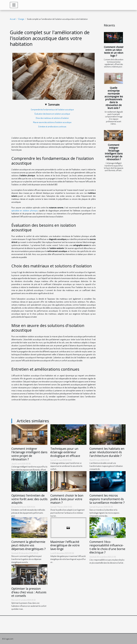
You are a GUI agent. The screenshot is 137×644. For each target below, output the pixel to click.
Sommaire (54, 104)
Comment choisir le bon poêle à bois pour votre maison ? (67, 499)
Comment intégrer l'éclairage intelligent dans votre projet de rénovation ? (114, 152)
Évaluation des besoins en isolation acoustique (52, 114)
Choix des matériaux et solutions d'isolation (52, 118)
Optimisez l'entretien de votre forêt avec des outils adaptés (29, 499)
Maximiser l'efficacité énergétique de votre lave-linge (65, 545)
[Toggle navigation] (14, 5)
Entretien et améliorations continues (52, 127)
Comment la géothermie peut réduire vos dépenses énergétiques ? (29, 545)
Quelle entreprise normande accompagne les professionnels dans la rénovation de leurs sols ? (114, 98)
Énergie (21, 19)
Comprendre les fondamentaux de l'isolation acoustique (52, 110)
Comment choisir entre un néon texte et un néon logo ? (114, 51)
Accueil (13, 19)
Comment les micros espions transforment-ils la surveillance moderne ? (107, 499)
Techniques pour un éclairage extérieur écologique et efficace (65, 452)
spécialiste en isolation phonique (24, 211)
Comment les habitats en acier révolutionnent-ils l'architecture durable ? (107, 452)
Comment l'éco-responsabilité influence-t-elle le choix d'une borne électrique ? (107, 547)
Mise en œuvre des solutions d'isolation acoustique (52, 122)
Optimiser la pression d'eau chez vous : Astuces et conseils (29, 592)
